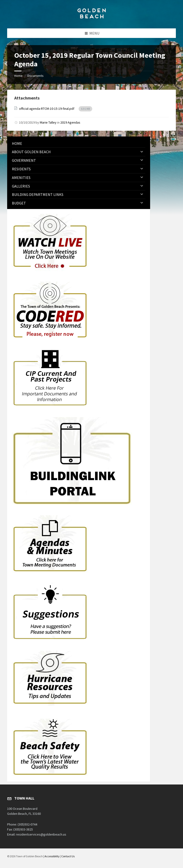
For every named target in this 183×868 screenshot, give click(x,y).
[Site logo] (91, 19)
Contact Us (68, 856)
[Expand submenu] (142, 152)
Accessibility (52, 856)
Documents (36, 76)
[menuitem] (79, 144)
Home (18, 76)
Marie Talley (48, 122)
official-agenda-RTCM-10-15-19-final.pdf (47, 109)
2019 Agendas (70, 122)
